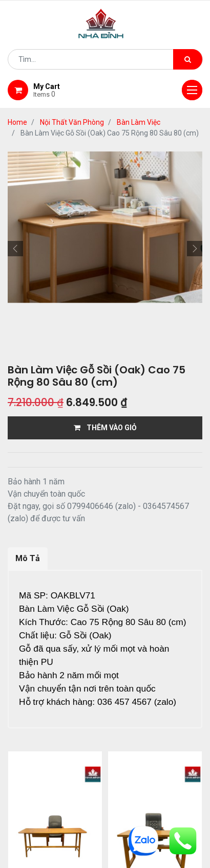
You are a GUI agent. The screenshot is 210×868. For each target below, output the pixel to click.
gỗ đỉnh (105, 832)
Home (17, 122)
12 (127, 759)
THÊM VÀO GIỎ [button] (105, 428)
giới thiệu (106, 807)
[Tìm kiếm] (188, 59)
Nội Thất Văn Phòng (72, 122)
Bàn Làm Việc (139, 122)
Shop (152, 807)
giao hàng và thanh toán (78, 819)
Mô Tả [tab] (28, 558)
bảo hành (162, 819)
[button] (15, 249)
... (110, 759)
